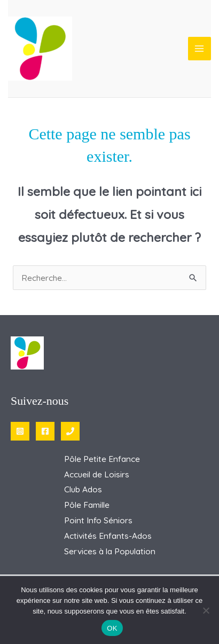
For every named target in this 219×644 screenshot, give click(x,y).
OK (112, 628)
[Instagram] (20, 431)
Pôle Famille (87, 505)
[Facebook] (45, 431)
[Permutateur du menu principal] (200, 48)
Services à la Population (110, 551)
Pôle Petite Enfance (102, 459)
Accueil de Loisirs (97, 474)
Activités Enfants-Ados (108, 536)
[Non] (206, 610)
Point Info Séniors (98, 520)
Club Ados (83, 489)
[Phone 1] (70, 431)
